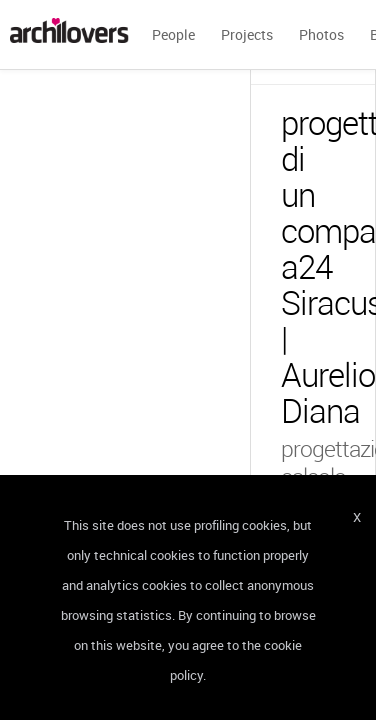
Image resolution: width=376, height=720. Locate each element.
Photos (321, 34)
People (173, 34)
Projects (247, 34)
